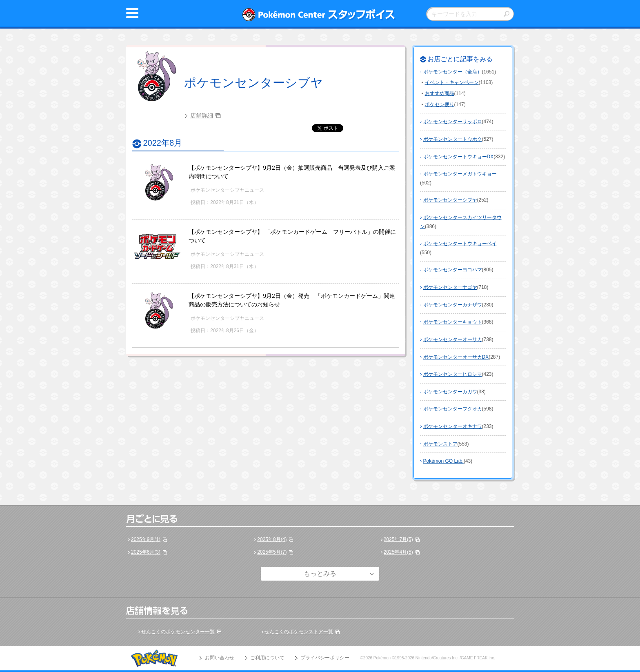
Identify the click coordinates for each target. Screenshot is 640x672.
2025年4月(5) (398, 552)
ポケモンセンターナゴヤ (450, 287)
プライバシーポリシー (325, 658)
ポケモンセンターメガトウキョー (460, 174)
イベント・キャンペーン (452, 82)
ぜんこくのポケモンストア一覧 (299, 632)
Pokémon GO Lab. (443, 461)
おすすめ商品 (440, 93)
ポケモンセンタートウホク (453, 139)
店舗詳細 (202, 115)
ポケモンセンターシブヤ (253, 83)
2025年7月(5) (398, 539)
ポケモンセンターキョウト (453, 322)
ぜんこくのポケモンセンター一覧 (178, 632)
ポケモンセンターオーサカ (453, 339)
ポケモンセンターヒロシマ (453, 374)
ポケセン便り (440, 104)
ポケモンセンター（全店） (453, 72)
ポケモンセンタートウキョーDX (459, 157)
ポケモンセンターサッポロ (453, 122)
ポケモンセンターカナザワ (453, 305)
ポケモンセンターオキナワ (453, 426)
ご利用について (267, 658)
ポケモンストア (440, 444)
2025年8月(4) (272, 539)
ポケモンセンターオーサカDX (456, 357)
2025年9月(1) (146, 539)
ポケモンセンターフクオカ (453, 409)
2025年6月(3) (146, 552)
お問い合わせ (220, 658)
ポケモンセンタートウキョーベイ (460, 244)
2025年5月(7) (272, 552)
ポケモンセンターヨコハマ (453, 270)
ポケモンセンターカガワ (450, 392)
